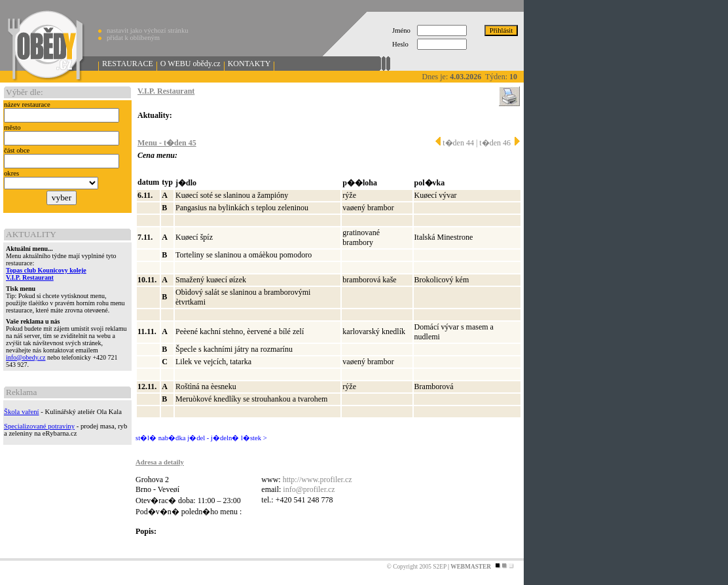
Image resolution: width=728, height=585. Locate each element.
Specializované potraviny (39, 426)
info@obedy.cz (26, 357)
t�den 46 (500, 143)
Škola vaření (22, 412)
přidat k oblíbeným (133, 38)
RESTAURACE (128, 64)
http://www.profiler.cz (318, 480)
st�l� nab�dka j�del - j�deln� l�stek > (201, 438)
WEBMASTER (471, 567)
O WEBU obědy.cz (191, 64)
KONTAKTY (249, 64)
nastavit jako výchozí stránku (148, 30)
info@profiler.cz (309, 489)
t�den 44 (455, 143)
